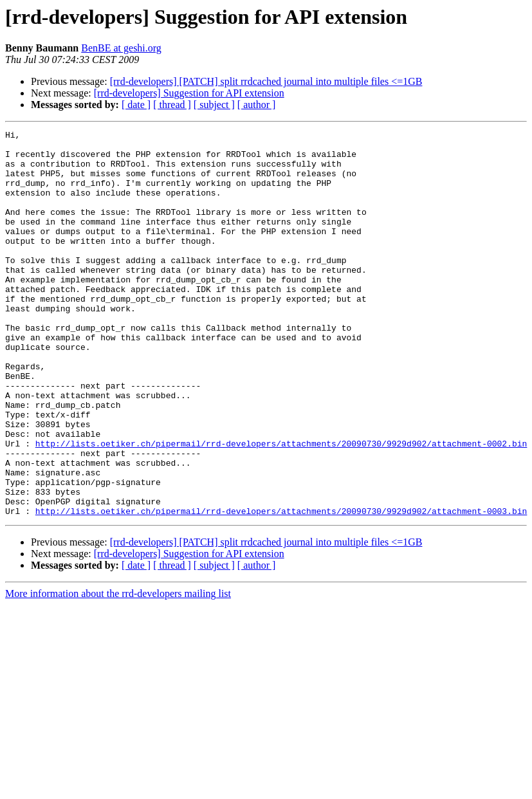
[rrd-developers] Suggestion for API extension (189, 93)
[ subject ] (214, 105)
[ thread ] (172, 105)
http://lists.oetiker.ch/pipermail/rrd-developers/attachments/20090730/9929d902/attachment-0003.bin (281, 588)
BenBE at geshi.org (121, 48)
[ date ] (136, 105)
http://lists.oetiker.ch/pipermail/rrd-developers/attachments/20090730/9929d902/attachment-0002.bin (281, 507)
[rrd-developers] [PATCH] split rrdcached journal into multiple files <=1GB (266, 81)
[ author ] (257, 105)
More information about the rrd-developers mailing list (118, 671)
